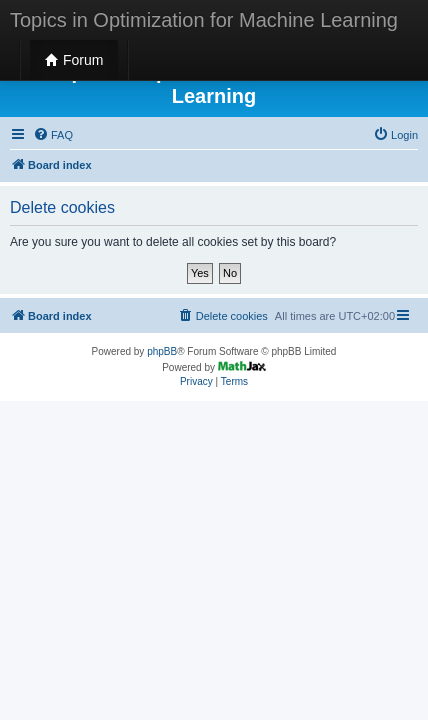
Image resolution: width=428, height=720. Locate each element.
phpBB (162, 351)
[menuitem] (53, 135)
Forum (74, 60)
